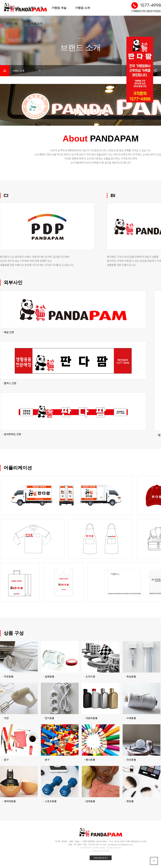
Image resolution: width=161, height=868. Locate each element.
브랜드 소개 (35, 8)
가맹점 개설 (59, 8)
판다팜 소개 (12, 8)
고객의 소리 (35, 24)
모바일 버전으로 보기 (101, 858)
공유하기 (154, 70)
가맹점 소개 (82, 8)
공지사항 (12, 24)
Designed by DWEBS (101, 851)
